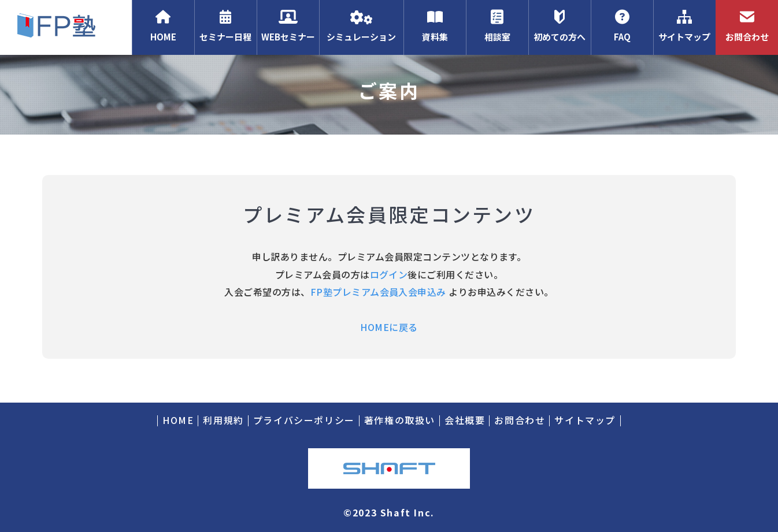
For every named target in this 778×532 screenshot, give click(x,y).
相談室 (497, 26)
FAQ (622, 26)
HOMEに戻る (389, 327)
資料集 (435, 26)
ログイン (389, 274)
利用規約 (223, 420)
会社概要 (465, 420)
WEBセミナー (288, 26)
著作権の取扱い (400, 420)
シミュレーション (361, 26)
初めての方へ (560, 26)
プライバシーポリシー (304, 420)
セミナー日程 (225, 26)
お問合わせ (747, 26)
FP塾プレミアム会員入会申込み (378, 292)
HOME (163, 26)
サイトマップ (684, 26)
